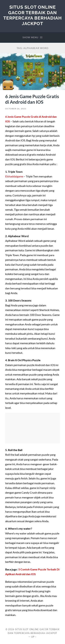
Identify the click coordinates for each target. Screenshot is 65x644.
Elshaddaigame (14, 176)
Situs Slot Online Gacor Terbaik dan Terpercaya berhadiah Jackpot (32, 15)
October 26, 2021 (16, 109)
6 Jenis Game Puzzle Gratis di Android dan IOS (32, 99)
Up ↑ (34, 637)
